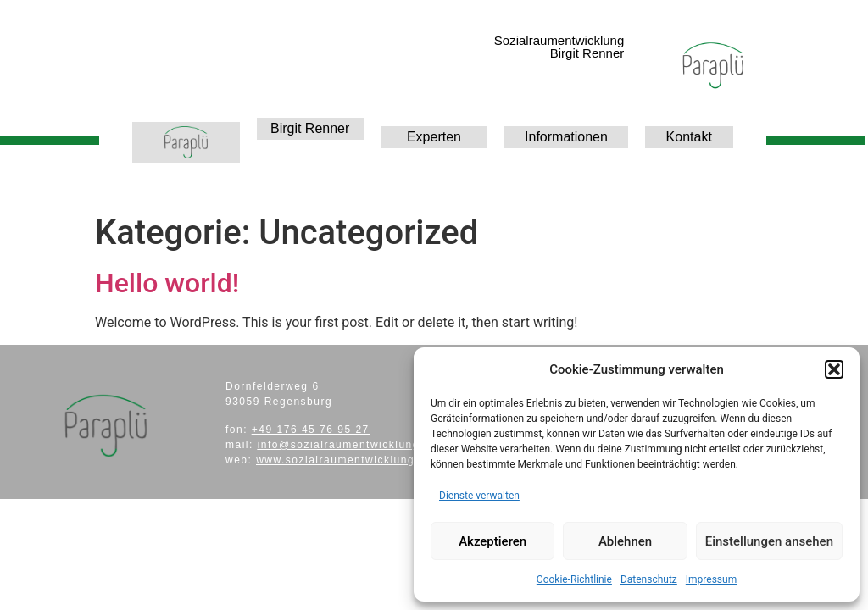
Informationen (566, 137)
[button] (834, 369)
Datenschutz (649, 579)
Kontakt (689, 137)
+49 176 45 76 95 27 (311, 430)
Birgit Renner (310, 128)
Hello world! (167, 283)
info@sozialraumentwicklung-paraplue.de (375, 445)
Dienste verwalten (479, 496)
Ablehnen (625, 541)
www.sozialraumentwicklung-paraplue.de (371, 460)
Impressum (711, 579)
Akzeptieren (492, 541)
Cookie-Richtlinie (574, 579)
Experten (434, 137)
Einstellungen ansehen (769, 541)
